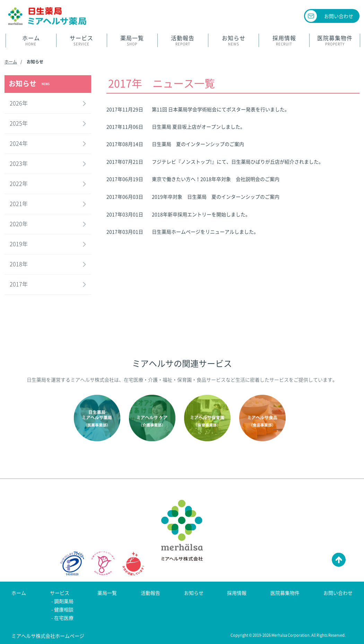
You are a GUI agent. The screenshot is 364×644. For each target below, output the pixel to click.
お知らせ (194, 593)
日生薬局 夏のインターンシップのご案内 (198, 144)
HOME (31, 40)
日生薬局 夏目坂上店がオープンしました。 (198, 127)
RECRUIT (284, 40)
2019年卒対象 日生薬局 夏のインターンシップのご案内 (216, 197)
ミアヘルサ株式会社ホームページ (48, 636)
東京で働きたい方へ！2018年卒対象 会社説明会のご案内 (216, 179)
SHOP (132, 40)
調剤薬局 (64, 601)
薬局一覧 (107, 593)
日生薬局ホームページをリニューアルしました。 (205, 232)
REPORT (183, 40)
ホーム (11, 62)
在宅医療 (64, 618)
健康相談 (64, 609)
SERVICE (82, 40)
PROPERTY (335, 40)
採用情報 (237, 593)
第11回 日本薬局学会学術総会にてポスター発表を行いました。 (221, 109)
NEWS (233, 40)
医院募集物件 (285, 593)
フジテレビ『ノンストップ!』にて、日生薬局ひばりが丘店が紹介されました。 (238, 162)
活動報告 (150, 593)
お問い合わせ (339, 16)
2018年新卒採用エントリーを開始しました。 (201, 214)
